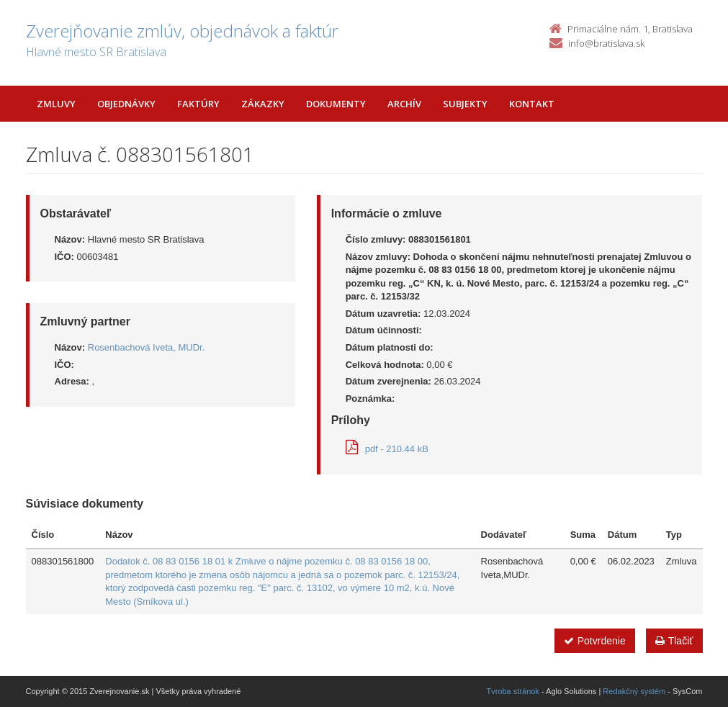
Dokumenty (336, 104)
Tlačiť (674, 641)
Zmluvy (56, 104)
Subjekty (465, 104)
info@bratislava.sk (606, 43)
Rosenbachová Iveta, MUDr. (147, 347)
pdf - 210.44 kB (387, 449)
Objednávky (126, 104)
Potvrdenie (595, 641)
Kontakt (532, 104)
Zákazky (263, 104)
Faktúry (198, 104)
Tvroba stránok (513, 691)
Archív (404, 104)
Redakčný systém (634, 691)
